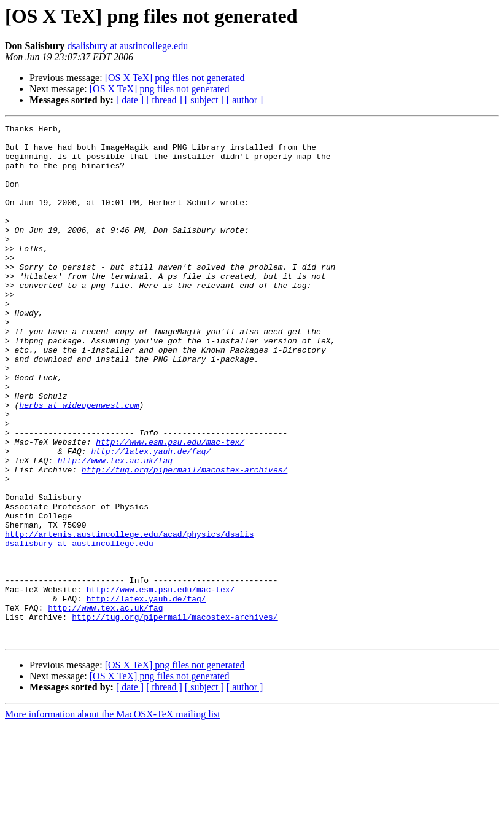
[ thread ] (164, 100)
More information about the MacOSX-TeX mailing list (113, 817)
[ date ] (130, 100)
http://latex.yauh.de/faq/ (151, 517)
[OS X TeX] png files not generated (175, 78)
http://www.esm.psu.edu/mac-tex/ (170, 506)
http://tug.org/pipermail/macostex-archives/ (184, 539)
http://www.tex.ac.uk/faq (115, 528)
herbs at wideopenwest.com (79, 462)
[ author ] (245, 100)
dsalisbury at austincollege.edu (127, 46)
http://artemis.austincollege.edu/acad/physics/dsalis (130, 617)
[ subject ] (204, 100)
